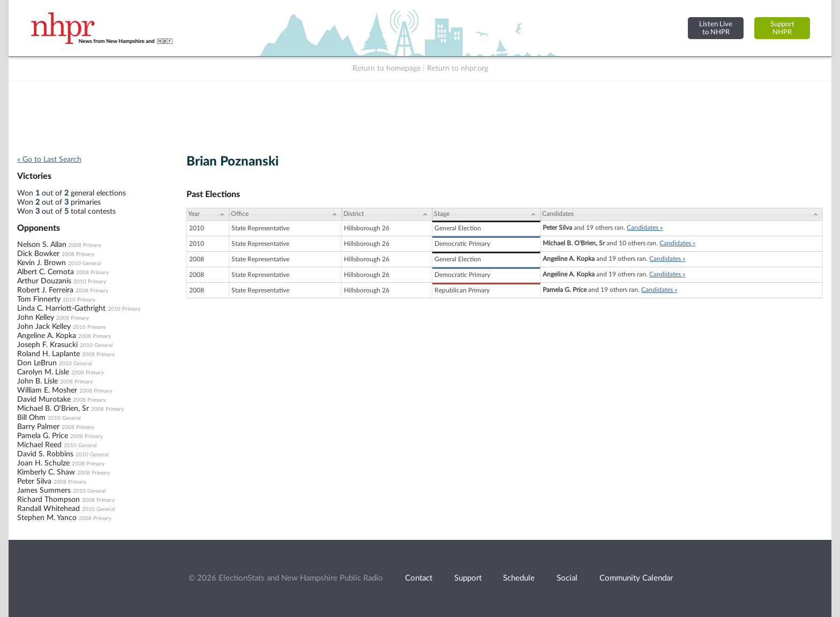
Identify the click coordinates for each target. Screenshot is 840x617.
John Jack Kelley (44, 327)
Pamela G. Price (43, 436)
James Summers (44, 491)
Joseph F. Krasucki (47, 345)
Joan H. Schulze (43, 463)
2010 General (84, 264)
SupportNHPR (782, 28)
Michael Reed (39, 445)
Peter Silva (34, 481)
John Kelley (36, 318)
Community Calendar (636, 578)
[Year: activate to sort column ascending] (208, 214)
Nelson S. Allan (42, 245)
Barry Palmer (38, 427)
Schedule (519, 578)
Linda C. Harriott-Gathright (61, 308)
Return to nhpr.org (457, 69)
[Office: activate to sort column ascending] (286, 214)
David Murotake (44, 400)
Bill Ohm (31, 418)
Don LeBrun (37, 363)
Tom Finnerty (39, 299)
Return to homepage (387, 69)
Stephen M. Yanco (47, 518)
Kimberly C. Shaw (46, 472)
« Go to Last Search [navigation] (49, 160)
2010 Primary (90, 282)
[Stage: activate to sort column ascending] (487, 214)
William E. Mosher (47, 390)
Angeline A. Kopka (47, 336)
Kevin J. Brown (42, 263)
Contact (419, 578)
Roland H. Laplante (48, 354)
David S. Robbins (45, 454)
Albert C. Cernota (46, 272)
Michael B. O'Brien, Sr (53, 409)
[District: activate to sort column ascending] (387, 214)
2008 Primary (85, 245)
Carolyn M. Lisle (43, 372)
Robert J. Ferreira (45, 290)
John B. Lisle (37, 381)
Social (567, 578)
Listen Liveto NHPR (716, 28)
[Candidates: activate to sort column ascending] (682, 214)
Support (468, 578)
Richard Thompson (48, 500)
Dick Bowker (38, 254)
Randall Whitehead (48, 509)
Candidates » (645, 228)
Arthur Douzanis (44, 281)
